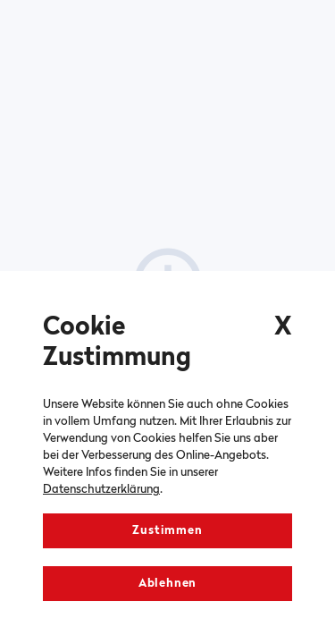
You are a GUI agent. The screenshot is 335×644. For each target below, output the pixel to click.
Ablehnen (167, 584)
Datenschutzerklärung (101, 490)
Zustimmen (167, 531)
